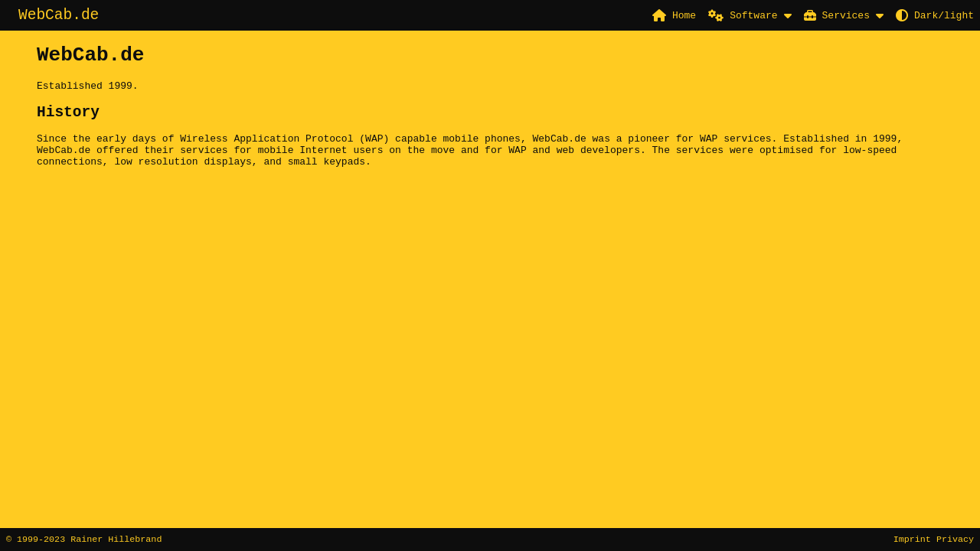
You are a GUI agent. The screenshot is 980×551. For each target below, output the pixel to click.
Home (674, 15)
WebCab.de (59, 16)
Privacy (955, 539)
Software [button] (743, 15)
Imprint (912, 539)
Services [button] (837, 15)
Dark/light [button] (935, 15)
